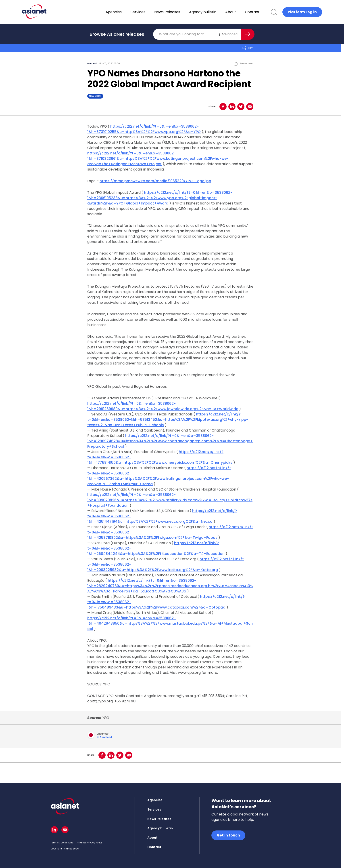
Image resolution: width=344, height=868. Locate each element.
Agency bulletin (214, 12)
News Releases (179, 12)
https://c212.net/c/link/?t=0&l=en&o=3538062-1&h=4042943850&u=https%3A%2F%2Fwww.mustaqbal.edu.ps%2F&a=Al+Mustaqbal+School (170, 623)
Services (150, 12)
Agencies (125, 12)
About (242, 12)
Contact (264, 12)
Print (248, 48)
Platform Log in (302, 12)
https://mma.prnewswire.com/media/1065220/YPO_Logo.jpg (155, 181)
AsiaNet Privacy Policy (90, 843)
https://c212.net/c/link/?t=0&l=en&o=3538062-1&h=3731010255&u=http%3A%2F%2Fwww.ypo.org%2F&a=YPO (144, 129)
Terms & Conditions (62, 843)
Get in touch (228, 835)
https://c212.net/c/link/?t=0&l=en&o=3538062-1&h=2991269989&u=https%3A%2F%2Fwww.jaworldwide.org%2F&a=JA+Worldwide (163, 406)
